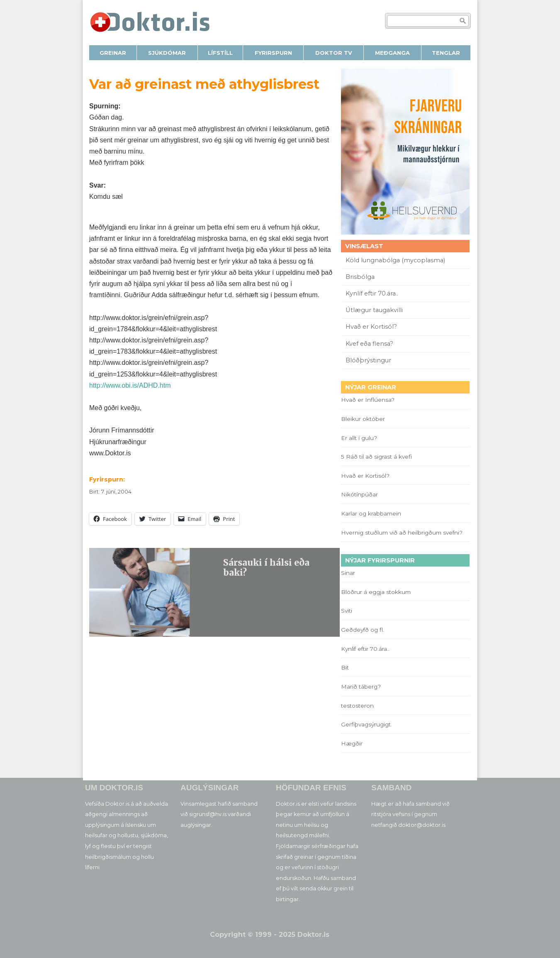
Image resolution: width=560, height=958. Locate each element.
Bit (345, 667)
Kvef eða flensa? (369, 344)
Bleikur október (363, 419)
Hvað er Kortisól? (372, 327)
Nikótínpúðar (359, 494)
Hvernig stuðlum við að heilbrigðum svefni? (402, 533)
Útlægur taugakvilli (374, 310)
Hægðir (352, 743)
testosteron (357, 706)
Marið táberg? (361, 687)
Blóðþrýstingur (368, 360)
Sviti (347, 611)
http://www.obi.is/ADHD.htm (130, 385)
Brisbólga (360, 277)
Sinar (348, 573)
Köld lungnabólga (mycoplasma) (395, 260)
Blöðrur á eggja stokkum (376, 592)
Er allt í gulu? (360, 438)
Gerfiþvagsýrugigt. (366, 724)
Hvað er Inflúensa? (368, 400)
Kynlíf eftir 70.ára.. (372, 293)
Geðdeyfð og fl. (363, 630)
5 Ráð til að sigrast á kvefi (377, 457)
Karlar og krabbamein (371, 513)
